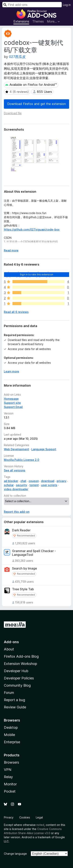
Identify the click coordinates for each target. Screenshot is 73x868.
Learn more (11, 371)
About (9, 649)
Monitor (10, 784)
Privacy (9, 817)
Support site (12, 403)
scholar (9, 485)
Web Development (16, 449)
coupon (34, 481)
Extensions (21, 21)
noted (40, 825)
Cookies (25, 817)
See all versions (15, 470)
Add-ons (11, 642)
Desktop (11, 727)
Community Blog (17, 685)
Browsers (11, 762)
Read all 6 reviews (16, 312)
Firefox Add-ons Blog (21, 656)
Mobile (9, 735)
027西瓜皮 (17, 57)
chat (23, 481)
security (22, 485)
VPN (8, 770)
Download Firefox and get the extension (36, 104)
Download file (13, 113)
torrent (34, 485)
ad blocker (11, 481)
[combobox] (32, 5)
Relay (8, 777)
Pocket (10, 791)
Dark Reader (21, 530)
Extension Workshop (20, 664)
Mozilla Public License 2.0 (22, 460)
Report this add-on (17, 512)
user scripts (49, 485)
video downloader (16, 489)
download (48, 481)
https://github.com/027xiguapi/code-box (32, 229)
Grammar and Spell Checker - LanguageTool (34, 553)
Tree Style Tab (23, 589)
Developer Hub (16, 671)
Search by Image (25, 568)
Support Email (13, 407)
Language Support (44, 449)
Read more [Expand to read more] (11, 250)
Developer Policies (19, 678)
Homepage (11, 399)
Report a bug (15, 700)
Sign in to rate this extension (36, 274)
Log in (67, 5)
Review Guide (15, 707)
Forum (9, 693)
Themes (38, 21)
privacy (62, 481)
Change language (15, 854)
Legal (39, 817)
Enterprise (12, 742)
